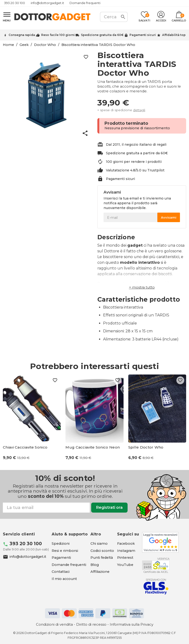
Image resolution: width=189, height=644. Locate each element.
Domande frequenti (85, 3)
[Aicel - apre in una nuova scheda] (156, 565)
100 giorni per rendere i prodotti (134, 162)
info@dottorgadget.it (47, 3)
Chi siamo (99, 544)
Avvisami (169, 217)
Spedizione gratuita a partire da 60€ (137, 153)
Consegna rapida (22, 35)
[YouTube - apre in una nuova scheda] (125, 565)
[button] (142, 287)
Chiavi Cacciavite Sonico (25, 447)
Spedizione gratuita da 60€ (102, 35)
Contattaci (61, 572)
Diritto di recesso (91, 624)
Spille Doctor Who (146, 447)
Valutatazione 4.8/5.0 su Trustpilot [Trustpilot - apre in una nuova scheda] (135, 170)
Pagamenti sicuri (143, 35)
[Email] (46, 508)
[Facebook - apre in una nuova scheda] (126, 544)
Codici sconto (102, 551)
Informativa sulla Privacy (132, 624)
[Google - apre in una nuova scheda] (160, 542)
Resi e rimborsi (65, 551)
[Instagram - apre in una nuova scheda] (126, 551)
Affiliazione (100, 572)
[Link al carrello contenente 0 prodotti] (179, 17)
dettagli (139, 110)
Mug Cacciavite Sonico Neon (93, 447)
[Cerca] (114, 17)
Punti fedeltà (102, 558)
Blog (95, 565)
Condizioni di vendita (54, 624)
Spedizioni (61, 544)
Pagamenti (61, 558)
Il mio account (64, 579)
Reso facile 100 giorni (58, 35)
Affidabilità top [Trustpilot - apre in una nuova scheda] (174, 35)
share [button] (85, 133)
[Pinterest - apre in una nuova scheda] (125, 558)
